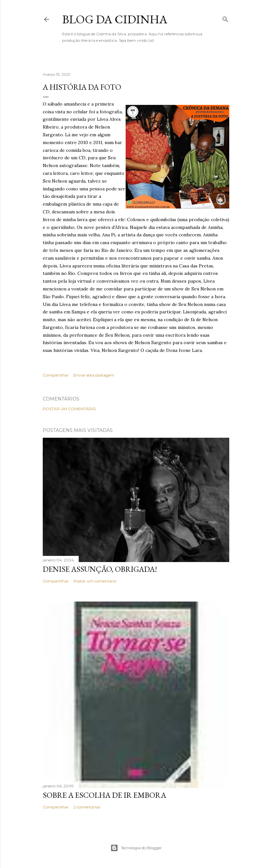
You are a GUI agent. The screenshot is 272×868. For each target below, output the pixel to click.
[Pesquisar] (225, 18)
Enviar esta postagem (94, 375)
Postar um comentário (69, 409)
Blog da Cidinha (115, 19)
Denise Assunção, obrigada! (100, 569)
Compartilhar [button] (56, 375)
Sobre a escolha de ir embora (104, 795)
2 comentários (87, 807)
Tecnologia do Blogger (136, 848)
